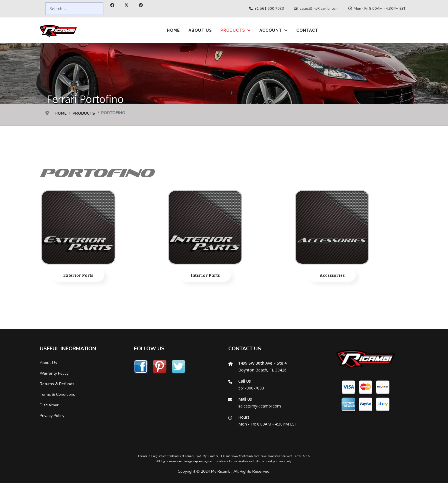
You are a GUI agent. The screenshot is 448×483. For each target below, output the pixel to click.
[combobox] (74, 9)
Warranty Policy (54, 373)
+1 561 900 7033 (269, 8)
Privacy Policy (52, 416)
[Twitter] (127, 5)
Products (233, 30)
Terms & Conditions (57, 394)
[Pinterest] (141, 5)
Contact (307, 30)
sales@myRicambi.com (319, 8)
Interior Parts (205, 275)
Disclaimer (49, 405)
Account (271, 30)
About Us (200, 30)
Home (173, 30)
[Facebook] (112, 5)
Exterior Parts (78, 275)
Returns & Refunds (57, 384)
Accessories (332, 275)
